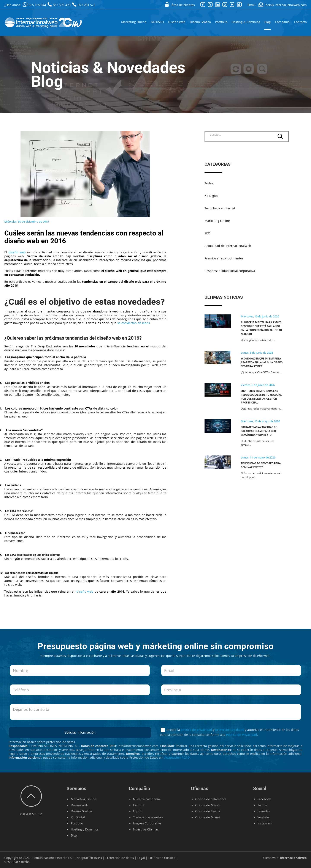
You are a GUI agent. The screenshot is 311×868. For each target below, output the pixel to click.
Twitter (263, 805)
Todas (209, 183)
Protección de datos (120, 858)
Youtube (263, 817)
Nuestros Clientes (146, 829)
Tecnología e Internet (220, 208)
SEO (207, 233)
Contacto (300, 22)
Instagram (265, 823)
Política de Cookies (162, 858)
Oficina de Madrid (208, 805)
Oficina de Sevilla (208, 811)
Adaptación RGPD (177, 757)
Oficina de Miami (208, 817)
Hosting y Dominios (85, 829)
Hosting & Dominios (246, 22)
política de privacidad (196, 730)
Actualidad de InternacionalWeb (228, 246)
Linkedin (264, 811)
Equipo (138, 811)
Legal (141, 858)
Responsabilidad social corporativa (230, 271)
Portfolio (221, 22)
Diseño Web (177, 22)
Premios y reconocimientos (224, 258)
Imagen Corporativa (147, 823)
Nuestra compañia (146, 799)
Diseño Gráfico (200, 22)
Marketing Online (134, 22)
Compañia (282, 22)
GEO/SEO (157, 22)
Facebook (264, 799)
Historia (139, 805)
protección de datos (230, 730)
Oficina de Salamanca (211, 799)
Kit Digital (212, 196)
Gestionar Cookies (17, 862)
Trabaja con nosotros (148, 817)
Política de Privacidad (242, 735)
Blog (267, 22)
